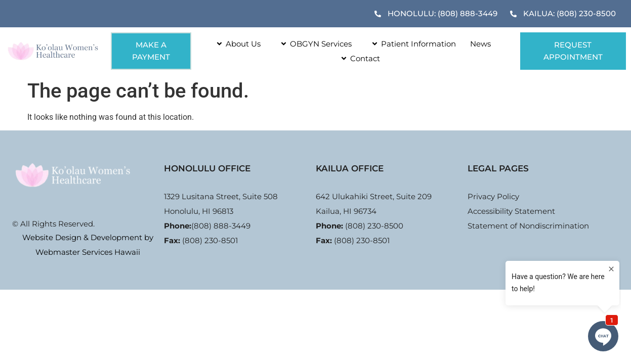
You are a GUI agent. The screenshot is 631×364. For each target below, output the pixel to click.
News (480, 44)
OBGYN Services (313, 44)
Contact (357, 58)
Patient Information (411, 44)
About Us (236, 44)
